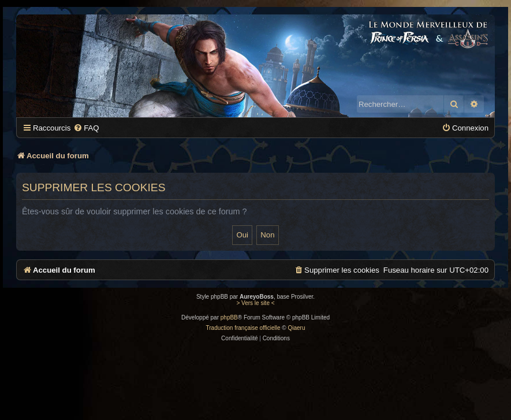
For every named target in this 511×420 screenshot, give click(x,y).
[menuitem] (86, 128)
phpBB (229, 317)
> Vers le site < (255, 303)
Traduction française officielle (243, 328)
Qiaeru (296, 328)
